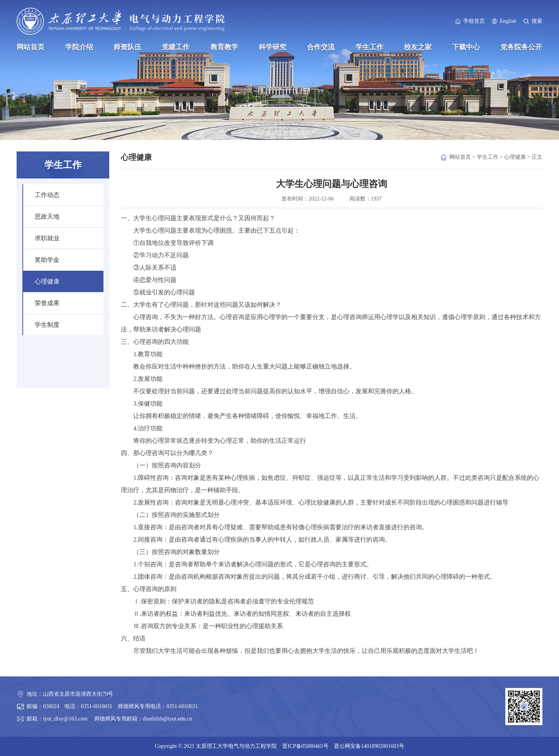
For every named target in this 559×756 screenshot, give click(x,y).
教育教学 (224, 47)
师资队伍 (127, 47)
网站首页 (30, 47)
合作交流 (321, 47)
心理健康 (515, 157)
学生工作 (369, 47)
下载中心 (466, 47)
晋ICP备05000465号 (305, 746)
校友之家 (418, 47)
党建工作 (176, 47)
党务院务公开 (521, 47)
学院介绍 (79, 47)
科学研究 (273, 47)
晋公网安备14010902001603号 (369, 746)
